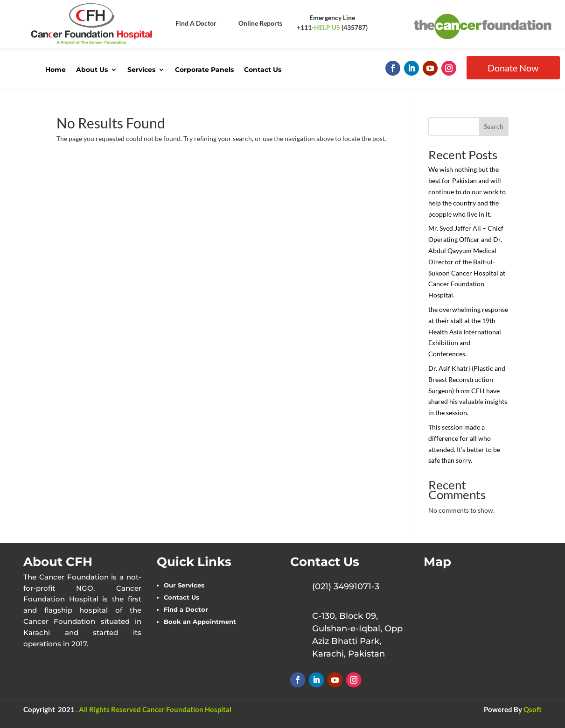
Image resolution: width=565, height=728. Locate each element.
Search (494, 126)
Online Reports (260, 23)
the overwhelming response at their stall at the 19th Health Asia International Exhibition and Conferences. (468, 332)
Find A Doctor (196, 23)
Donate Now (513, 68)
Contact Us (263, 70)
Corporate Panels (204, 70)
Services (141, 70)
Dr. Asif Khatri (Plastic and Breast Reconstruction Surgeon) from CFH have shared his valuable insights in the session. (468, 390)
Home (56, 70)
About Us (92, 70)
